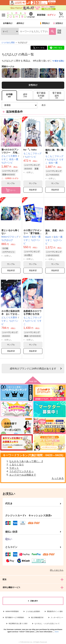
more (57, 632)
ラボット (14, 468)
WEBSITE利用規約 (12, 611)
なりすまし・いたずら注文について (47, 624)
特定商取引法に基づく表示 (18, 624)
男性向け (45, 23)
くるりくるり (16, 465)
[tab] (25, 95)
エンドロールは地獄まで (23, 475)
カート (11, 190)
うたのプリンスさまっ (21, 471)
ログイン (52, 15)
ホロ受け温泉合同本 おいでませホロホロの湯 (10, 314)
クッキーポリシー (57, 617)
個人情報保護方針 (37, 617)
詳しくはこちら (57, 570)
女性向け (58, 23)
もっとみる (58, 478)
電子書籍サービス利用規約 (15, 617)
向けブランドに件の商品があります (33, 369)
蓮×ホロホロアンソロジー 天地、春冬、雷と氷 (10, 153)
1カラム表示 (62, 105)
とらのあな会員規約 (33, 611)
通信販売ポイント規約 (55, 611)
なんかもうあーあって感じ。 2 (26, 461)
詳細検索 (59, 31)
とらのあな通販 (8, 42)
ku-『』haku (30, 150)
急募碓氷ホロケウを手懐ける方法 (32, 313)
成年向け (20, 23)
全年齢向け (8, 23)
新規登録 (41, 15)
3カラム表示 (50, 105)
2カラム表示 (56, 105)
